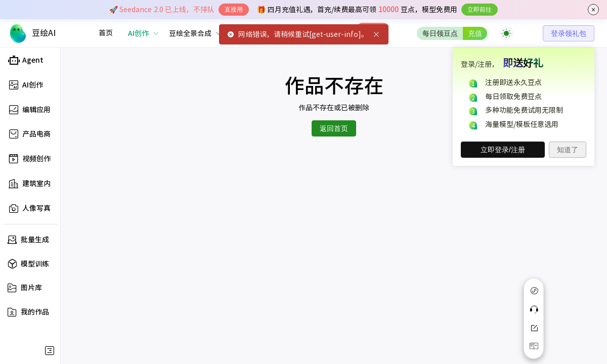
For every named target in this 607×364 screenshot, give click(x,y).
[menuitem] (106, 33)
